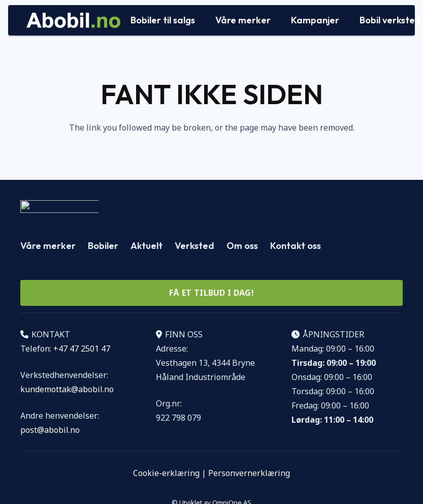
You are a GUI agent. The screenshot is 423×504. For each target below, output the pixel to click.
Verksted (194, 246)
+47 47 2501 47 (82, 349)
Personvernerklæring (249, 473)
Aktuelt (147, 246)
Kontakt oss (296, 246)
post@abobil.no (50, 430)
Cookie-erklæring (166, 473)
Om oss (242, 246)
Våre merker (48, 246)
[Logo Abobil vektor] (73, 20)
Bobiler (103, 246)
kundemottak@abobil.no (67, 389)
